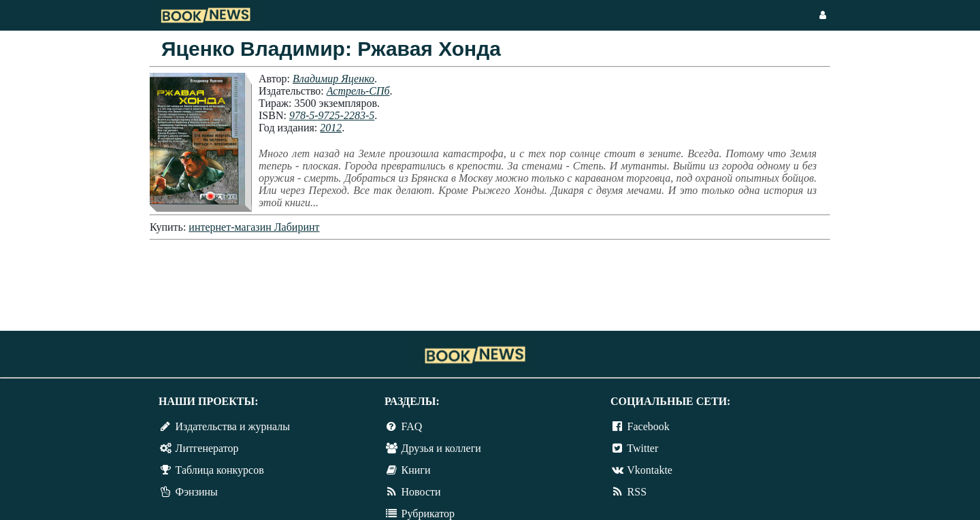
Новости (421, 492)
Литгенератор (207, 448)
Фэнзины (197, 492)
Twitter (642, 448)
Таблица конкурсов (220, 470)
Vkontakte (650, 470)
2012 (331, 128)
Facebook (649, 426)
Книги (416, 470)
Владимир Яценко (333, 79)
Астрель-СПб (358, 91)
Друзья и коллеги (441, 448)
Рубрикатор (428, 514)
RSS (637, 492)
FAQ (412, 426)
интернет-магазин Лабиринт (254, 227)
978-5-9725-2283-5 (332, 115)
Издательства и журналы (233, 426)
